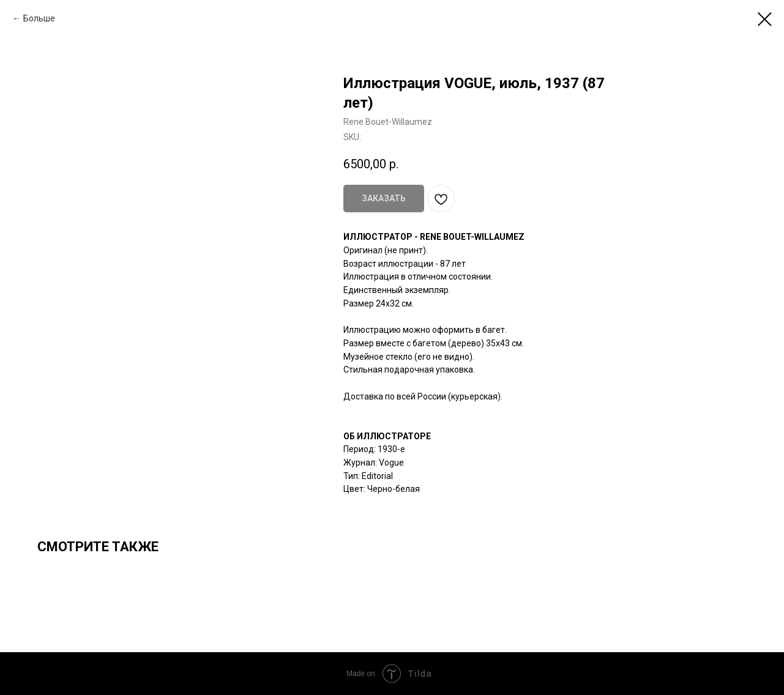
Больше (39, 18)
